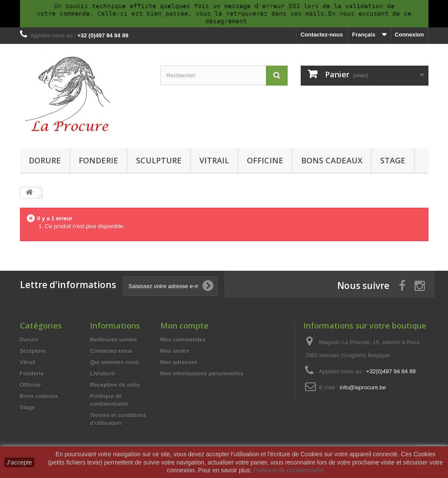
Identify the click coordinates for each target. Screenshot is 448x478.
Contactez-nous (322, 35)
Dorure (45, 160)
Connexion (409, 35)
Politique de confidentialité (289, 470)
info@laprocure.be (363, 387)
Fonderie (98, 160)
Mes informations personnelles (202, 373)
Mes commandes (183, 340)
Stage (393, 160)
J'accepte (19, 462)
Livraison (103, 373)
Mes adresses (179, 362)
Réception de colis (115, 385)
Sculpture (159, 160)
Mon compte (184, 325)
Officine (265, 160)
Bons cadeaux (332, 160)
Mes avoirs (175, 351)
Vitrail (214, 160)
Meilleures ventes (113, 340)
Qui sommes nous (114, 362)
